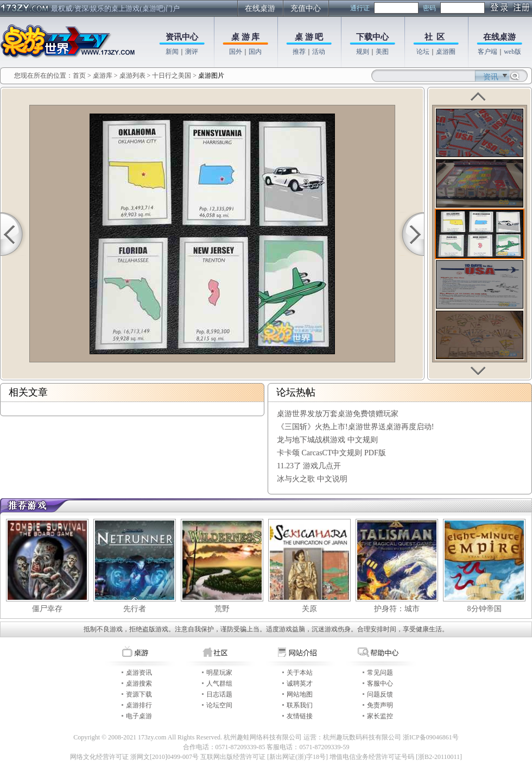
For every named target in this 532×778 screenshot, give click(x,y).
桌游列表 (132, 76)
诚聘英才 (300, 683)
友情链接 (300, 716)
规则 (363, 52)
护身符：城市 (397, 609)
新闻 (172, 52)
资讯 (491, 77)
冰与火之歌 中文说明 (312, 479)
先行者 (135, 609)
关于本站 (300, 673)
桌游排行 (139, 705)
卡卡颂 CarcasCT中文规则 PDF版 (331, 453)
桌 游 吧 (309, 37)
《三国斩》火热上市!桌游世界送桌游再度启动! (355, 427)
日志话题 (219, 694)
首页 (79, 76)
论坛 (423, 52)
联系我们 (300, 705)
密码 (429, 8)
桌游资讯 (139, 673)
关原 (309, 609)
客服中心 (380, 683)
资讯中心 (182, 37)
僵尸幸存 (47, 609)
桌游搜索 (139, 683)
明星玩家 (219, 673)
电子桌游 (139, 716)
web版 (512, 52)
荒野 (222, 609)
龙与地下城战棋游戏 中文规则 (327, 440)
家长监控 (380, 716)
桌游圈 (446, 52)
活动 (319, 52)
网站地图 (300, 694)
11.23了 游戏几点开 (309, 466)
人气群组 (219, 683)
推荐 (299, 52)
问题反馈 (380, 694)
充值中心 (306, 8)
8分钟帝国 (484, 609)
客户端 (487, 52)
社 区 (435, 37)
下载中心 (372, 37)
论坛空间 (219, 705)
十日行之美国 (172, 76)
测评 (192, 52)
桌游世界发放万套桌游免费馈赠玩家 (338, 414)
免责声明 (380, 705)
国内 (255, 52)
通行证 (360, 8)
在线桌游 (260, 8)
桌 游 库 (246, 37)
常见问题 (380, 673)
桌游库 (103, 76)
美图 (382, 52)
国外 (236, 52)
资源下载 (139, 694)
